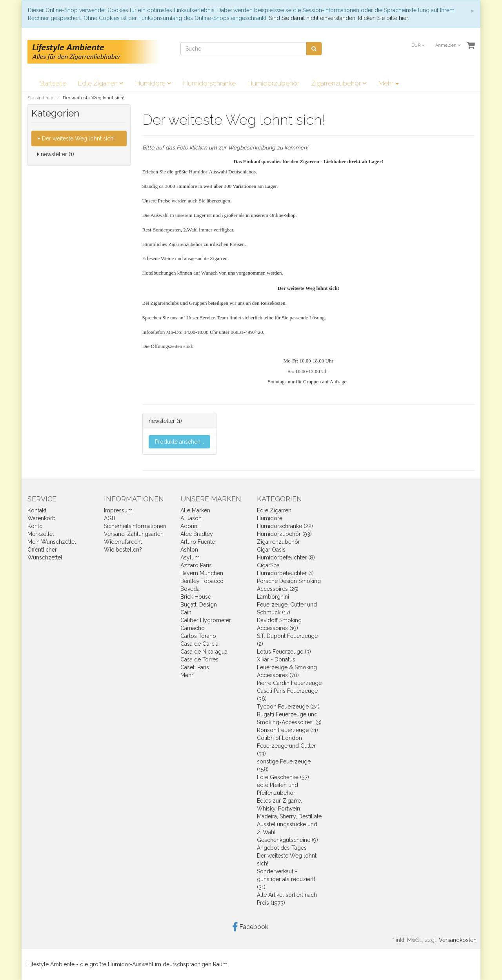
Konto (35, 526)
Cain (186, 612)
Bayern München (202, 573)
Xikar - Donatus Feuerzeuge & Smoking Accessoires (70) (287, 667)
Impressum (118, 510)
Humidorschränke (209, 83)
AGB (110, 518)
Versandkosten (458, 940)
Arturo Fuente (198, 542)
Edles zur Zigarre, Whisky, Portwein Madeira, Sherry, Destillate (289, 809)
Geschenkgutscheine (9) (287, 840)
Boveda (190, 589)
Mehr (389, 83)
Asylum (190, 557)
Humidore (153, 83)
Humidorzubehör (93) (284, 534)
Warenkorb (42, 518)
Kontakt (37, 510)
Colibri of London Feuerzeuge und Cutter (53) (286, 746)
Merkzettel (41, 534)
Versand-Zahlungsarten (134, 534)
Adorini (189, 526)
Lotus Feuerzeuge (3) (284, 652)
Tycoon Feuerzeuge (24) (288, 707)
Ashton (189, 550)
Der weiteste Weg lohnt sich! (76, 138)
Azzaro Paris (196, 565)
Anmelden (448, 45)
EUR (418, 45)
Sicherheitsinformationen (135, 526)
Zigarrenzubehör (339, 83)
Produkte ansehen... (179, 442)
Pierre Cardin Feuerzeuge (289, 683)
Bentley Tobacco (202, 581)
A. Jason (191, 518)
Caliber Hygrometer (206, 620)
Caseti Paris (195, 667)
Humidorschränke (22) (285, 526)
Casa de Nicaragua (204, 652)
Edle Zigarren (101, 83)
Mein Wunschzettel (52, 542)
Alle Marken (195, 510)
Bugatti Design (199, 605)
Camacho (193, 628)
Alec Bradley (197, 534)
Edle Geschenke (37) (283, 777)
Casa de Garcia (199, 644)
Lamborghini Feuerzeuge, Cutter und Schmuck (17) (287, 605)
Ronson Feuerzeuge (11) (287, 730)
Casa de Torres (199, 659)
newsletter (162, 421)
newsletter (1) (56, 154)
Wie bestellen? (123, 550)
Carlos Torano (198, 636)
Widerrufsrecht (123, 542)
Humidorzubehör (273, 83)
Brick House (196, 597)
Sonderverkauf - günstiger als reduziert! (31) (286, 879)
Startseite (53, 83)
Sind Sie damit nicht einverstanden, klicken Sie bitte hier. (339, 18)
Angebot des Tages (282, 848)
